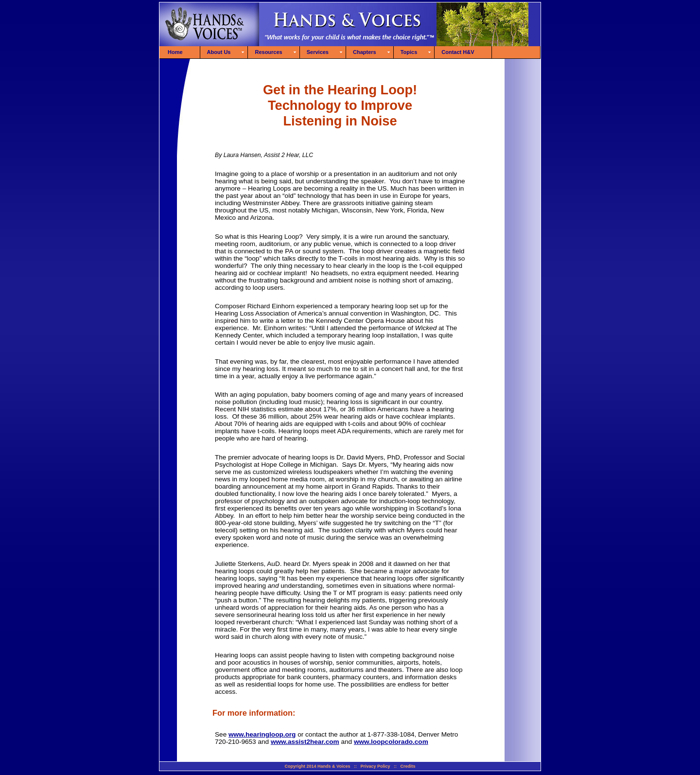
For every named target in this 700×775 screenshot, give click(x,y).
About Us (219, 52)
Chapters (365, 52)
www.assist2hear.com (305, 742)
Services (318, 52)
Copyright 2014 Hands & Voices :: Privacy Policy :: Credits (350, 766)
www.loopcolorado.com (391, 742)
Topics (409, 52)
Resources (268, 52)
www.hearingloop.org (262, 734)
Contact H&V (458, 52)
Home (175, 52)
